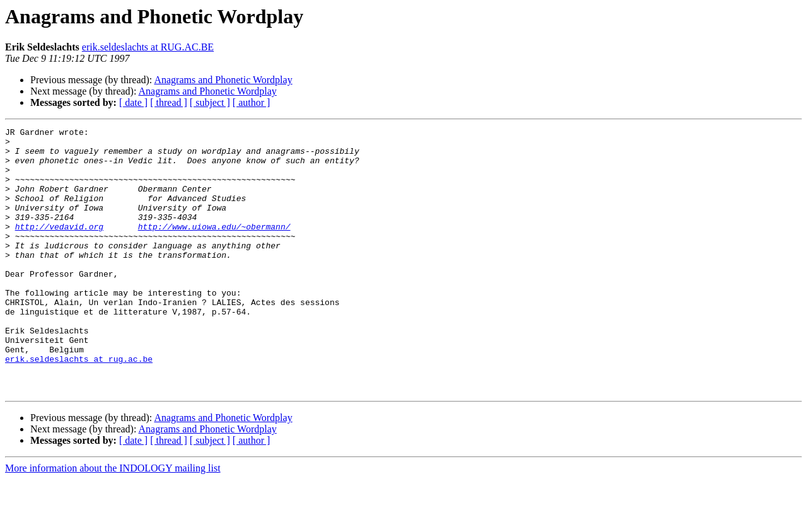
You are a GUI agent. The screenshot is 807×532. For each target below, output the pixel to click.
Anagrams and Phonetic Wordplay (223, 80)
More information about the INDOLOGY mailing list (113, 521)
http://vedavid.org (59, 247)
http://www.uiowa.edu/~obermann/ (214, 247)
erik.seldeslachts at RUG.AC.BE (148, 47)
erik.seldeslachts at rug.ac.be (79, 406)
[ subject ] (210, 102)
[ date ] (133, 102)
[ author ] (252, 102)
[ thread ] (169, 102)
